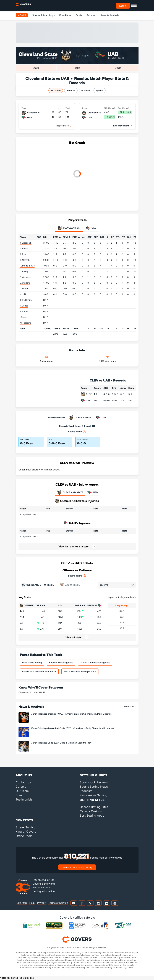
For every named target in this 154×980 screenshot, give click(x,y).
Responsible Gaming (93, 795)
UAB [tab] (91, 228)
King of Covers (26, 832)
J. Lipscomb (26, 243)
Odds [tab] (118, 68)
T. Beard (24, 249)
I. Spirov (24, 317)
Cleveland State (38, 54)
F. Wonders (25, 277)
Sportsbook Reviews (94, 782)
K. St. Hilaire (26, 300)
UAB (113, 54)
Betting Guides (94, 775)
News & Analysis (109, 15)
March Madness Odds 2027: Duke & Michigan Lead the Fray (61, 743)
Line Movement (121, 126)
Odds (79, 15)
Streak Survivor (26, 827)
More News (130, 706)
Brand (20, 795)
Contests (24, 820)
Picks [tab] (77, 68)
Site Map (22, 903)
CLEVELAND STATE (70, 492)
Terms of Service (58, 903)
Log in (123, 6)
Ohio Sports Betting (32, 663)
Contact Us (23, 782)
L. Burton (24, 289)
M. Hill (23, 294)
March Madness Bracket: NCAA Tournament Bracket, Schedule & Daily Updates (71, 714)
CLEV (89, 394)
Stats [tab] (36, 68)
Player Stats (62, 126)
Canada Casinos (91, 811)
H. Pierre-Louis (27, 266)
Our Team (22, 791)
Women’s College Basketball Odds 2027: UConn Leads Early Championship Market (72, 728)
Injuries (100, 90)
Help (32, 903)
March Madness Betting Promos (80, 671)
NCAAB (22, 15)
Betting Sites (92, 800)
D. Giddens (25, 283)
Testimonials (24, 799)
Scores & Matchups (44, 15)
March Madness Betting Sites (95, 663)
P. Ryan (23, 254)
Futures (91, 15)
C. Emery (24, 271)
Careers (21, 787)
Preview (86, 90)
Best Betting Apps (92, 816)
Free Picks (65, 15)
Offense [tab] (38, 585)
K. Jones (24, 306)
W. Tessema (25, 323)
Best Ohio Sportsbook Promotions (39, 671)
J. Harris (24, 311)
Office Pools (24, 836)
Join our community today (77, 867)
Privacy (42, 903)
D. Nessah (25, 260)
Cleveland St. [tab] (69, 228)
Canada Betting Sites (94, 807)
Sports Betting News (94, 787)
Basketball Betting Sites (61, 663)
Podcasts (86, 791)
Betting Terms (77, 432)
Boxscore (56, 90)
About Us (24, 775)
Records (71, 90)
